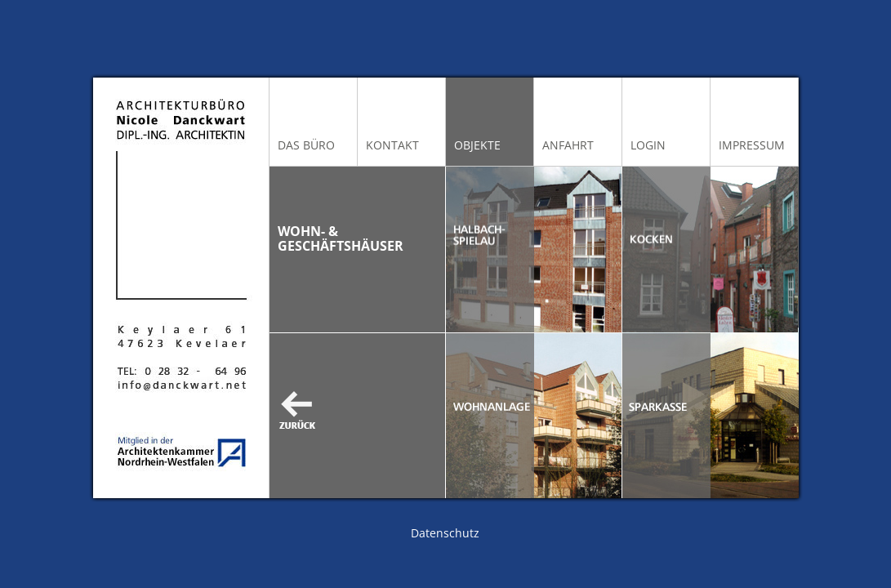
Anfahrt (568, 145)
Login (648, 145)
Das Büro (306, 145)
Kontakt (392, 145)
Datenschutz (445, 533)
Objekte (477, 145)
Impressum (752, 145)
